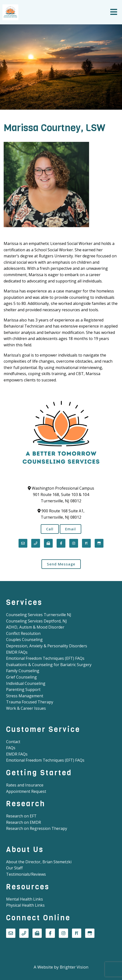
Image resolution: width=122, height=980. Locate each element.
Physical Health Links (25, 905)
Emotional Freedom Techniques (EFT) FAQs (45, 658)
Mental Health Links (25, 899)
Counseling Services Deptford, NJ (36, 621)
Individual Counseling (26, 683)
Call (50, 529)
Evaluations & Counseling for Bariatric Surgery (49, 665)
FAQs (11, 748)
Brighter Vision (74, 967)
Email (71, 529)
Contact (13, 742)
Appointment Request (26, 791)
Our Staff (14, 868)
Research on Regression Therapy (37, 828)
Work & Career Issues (26, 708)
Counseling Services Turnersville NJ (39, 615)
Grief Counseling (21, 677)
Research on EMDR (24, 822)
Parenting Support (23, 689)
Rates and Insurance (25, 785)
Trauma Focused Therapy (30, 702)
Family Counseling (23, 671)
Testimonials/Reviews (26, 874)
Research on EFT (21, 816)
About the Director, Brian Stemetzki (39, 862)
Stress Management (25, 696)
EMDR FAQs (17, 652)
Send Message (61, 564)
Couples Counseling (24, 640)
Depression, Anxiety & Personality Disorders (47, 646)
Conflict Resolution (23, 633)
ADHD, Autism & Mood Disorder (35, 627)
